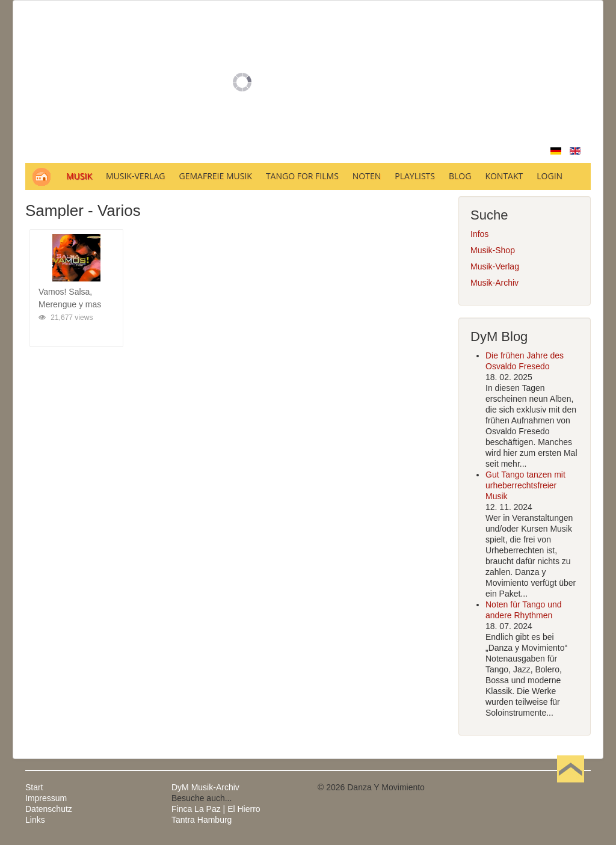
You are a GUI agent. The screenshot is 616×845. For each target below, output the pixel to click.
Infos (479, 234)
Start (34, 787)
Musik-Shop (493, 250)
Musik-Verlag (495, 266)
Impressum (46, 798)
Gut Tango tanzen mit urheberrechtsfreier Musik (525, 485)
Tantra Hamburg (202, 820)
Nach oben (570, 787)
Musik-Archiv (494, 283)
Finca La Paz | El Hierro (216, 809)
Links (35, 820)
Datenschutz (49, 809)
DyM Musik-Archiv (205, 787)
